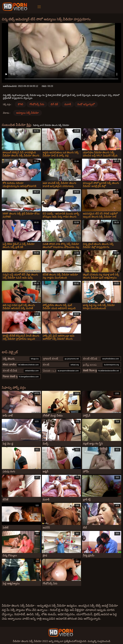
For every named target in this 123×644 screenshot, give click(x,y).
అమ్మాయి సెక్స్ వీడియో (28, 113)
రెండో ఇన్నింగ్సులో (86, 104)
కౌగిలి (20, 104)
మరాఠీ (68, 104)
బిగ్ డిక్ (54, 104)
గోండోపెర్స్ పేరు (37, 104)
